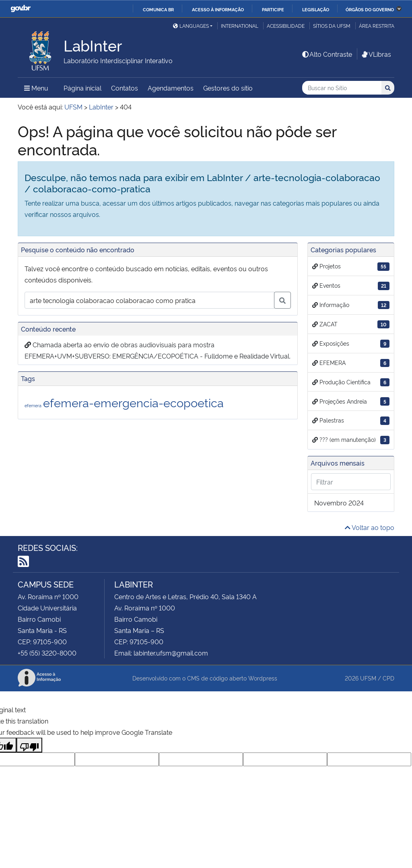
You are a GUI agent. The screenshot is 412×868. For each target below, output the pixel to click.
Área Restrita (377, 26)
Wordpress (263, 678)
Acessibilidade (286, 26)
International (240, 26)
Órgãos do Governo (370, 9)
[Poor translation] (29, 745)
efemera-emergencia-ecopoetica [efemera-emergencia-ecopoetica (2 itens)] (133, 402)
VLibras (376, 54)
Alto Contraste (327, 54)
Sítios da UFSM (332, 26)
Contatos (125, 88)
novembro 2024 (339, 503)
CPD (388, 678)
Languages (191, 26)
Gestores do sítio (228, 88)
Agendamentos (171, 88)
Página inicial (82, 88)
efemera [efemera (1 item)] (33, 405)
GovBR (21, 9)
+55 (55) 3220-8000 (47, 653)
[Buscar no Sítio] (342, 88)
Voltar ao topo (370, 527)
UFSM (368, 678)
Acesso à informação (218, 9)
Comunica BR (158, 9)
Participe (273, 9)
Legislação (316, 9)
